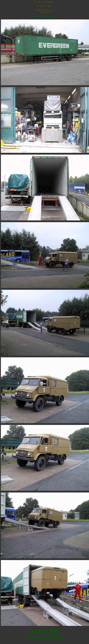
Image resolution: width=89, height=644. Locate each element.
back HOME (45, 631)
